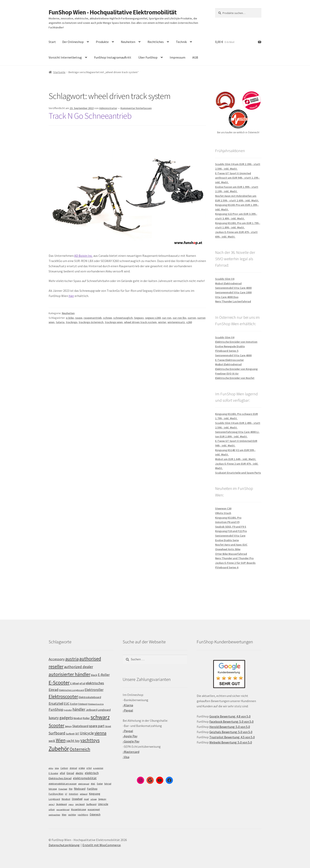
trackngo (72, 322)
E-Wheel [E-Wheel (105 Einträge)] (75, 683)
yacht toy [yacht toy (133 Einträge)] (73, 741)
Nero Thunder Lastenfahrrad (233, 301)
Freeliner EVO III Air (227, 374)
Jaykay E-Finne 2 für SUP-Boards (235, 563)
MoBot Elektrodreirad (228, 364)
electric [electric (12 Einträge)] (79, 773)
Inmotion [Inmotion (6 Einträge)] (74, 794)
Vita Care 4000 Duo (227, 297)
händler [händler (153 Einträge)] (79, 709)
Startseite (59, 72)
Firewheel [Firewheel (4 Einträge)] (63, 789)
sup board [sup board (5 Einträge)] (80, 804)
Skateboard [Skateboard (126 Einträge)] (80, 726)
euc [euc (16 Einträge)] (93, 783)
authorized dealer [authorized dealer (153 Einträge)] (79, 667)
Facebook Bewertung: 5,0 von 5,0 (231, 722)
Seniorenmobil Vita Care (230, 536)
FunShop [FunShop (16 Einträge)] (92, 789)
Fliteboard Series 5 (227, 351)
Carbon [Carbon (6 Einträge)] (64, 768)
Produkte (102, 42)
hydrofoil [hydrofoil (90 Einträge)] (68, 710)
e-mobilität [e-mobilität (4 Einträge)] (98, 768)
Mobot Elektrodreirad (228, 283)
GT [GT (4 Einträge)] (66, 794)
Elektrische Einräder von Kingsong (236, 369)
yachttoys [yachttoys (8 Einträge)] (83, 815)
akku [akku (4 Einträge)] (51, 768)
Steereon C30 (223, 508)
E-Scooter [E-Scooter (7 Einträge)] (53, 773)
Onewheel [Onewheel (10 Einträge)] (77, 799)
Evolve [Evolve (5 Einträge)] (100, 784)
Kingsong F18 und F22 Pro (231, 531)
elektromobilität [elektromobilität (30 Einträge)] (85, 778)
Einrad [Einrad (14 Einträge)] (70, 773)
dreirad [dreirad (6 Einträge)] (73, 768)
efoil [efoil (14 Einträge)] (62, 773)
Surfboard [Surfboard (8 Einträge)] (91, 804)
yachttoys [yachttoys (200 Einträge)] (90, 740)
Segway (139, 318)
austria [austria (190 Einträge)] (72, 659)
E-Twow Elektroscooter (229, 360)
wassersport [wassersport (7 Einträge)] (94, 809)
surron (192, 318)
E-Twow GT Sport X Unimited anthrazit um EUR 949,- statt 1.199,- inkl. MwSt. (237, 178)
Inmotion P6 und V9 (227, 522)
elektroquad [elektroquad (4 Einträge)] (84, 784)
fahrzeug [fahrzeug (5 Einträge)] (53, 789)
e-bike (70, 318)
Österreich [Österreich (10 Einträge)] (95, 815)
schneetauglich (123, 318)
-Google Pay (131, 741)
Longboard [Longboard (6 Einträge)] (54, 799)
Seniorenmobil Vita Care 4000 (233, 288)
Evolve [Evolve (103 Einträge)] (74, 704)
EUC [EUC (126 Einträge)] (67, 704)
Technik (181, 42)
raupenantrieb (93, 318)
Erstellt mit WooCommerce (102, 845)
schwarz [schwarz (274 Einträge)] (100, 717)
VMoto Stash (223, 513)
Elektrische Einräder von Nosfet (235, 378)
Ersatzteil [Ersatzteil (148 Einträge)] (56, 703)
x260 (189, 322)
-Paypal (128, 710)
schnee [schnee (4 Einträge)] (94, 799)
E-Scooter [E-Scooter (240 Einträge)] (59, 682)
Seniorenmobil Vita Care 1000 (233, 292)
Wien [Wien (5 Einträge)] (64, 815)
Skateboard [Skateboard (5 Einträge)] (61, 804)
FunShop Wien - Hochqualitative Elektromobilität (113, 12)
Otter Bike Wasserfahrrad (231, 554)
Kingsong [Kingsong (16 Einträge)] (95, 794)
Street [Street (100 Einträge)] (108, 726)
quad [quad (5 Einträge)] (86, 799)
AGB (195, 57)
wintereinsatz (176, 322)
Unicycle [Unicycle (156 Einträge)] (87, 733)
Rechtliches (156, 42)
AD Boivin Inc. (83, 256)
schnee (107, 318)
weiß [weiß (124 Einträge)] (52, 741)
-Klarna (128, 705)
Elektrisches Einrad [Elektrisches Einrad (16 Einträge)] (60, 778)
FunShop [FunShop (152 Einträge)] (56, 709)
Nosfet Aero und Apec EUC (231, 545)
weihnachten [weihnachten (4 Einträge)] (54, 815)
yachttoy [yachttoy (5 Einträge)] (72, 815)
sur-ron (167, 318)
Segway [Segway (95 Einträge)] (68, 726)
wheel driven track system (140, 322)
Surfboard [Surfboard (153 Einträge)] (57, 733)
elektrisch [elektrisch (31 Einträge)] (92, 773)
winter (162, 322)
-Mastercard (131, 752)
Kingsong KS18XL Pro (228, 518)
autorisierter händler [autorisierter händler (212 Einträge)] (69, 674)
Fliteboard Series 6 (227, 567)
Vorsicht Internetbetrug (65, 57)
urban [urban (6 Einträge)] (52, 809)
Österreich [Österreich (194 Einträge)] (80, 749)
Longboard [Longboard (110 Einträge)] (104, 710)
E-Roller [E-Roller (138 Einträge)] (104, 675)
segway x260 (153, 318)
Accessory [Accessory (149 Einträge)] (57, 659)
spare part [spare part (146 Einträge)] (97, 726)
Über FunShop (148, 57)
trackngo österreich (91, 322)
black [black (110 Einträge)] (94, 675)
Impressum (178, 57)
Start (52, 42)
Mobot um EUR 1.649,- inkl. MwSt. (236, 459)
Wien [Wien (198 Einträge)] (61, 740)
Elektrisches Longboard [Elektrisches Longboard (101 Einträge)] (72, 690)
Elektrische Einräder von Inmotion (236, 342)
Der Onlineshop (73, 42)
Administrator (108, 108)
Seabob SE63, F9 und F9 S (231, 527)
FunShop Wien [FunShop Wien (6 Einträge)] (56, 794)
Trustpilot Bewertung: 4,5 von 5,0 (232, 737)
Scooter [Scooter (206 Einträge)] (56, 725)
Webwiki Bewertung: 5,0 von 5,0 (231, 742)
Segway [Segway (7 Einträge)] (102, 799)
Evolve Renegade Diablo (230, 346)
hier (71, 296)
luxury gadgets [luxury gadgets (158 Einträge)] (61, 718)
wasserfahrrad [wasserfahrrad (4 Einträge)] (63, 810)
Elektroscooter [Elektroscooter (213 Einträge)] (63, 696)
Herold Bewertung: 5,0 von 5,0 (230, 727)
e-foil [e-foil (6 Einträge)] (89, 768)
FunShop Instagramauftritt (113, 57)
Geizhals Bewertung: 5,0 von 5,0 (231, 732)
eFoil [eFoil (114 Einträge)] (82, 683)
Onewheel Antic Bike (228, 549)
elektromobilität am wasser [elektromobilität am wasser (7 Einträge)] (63, 784)
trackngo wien (114, 322)
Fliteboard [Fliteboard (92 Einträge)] (83, 704)
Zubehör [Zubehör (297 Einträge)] (59, 749)
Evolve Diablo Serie (227, 540)
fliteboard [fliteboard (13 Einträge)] (80, 789)
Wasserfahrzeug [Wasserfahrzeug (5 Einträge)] (79, 809)
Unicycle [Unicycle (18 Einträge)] (103, 804)
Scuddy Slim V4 (225, 279)
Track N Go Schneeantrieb (90, 116)
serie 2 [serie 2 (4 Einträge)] (52, 804)
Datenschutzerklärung (64, 845)
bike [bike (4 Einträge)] (57, 768)
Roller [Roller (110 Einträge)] (86, 718)
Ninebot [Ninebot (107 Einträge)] (78, 718)
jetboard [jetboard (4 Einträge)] (84, 794)
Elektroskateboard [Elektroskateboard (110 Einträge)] (90, 697)
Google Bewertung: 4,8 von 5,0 (230, 716)
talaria (60, 322)
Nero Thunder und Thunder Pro (234, 558)
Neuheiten (128, 42)
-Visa (126, 757)
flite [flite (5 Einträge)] (71, 789)
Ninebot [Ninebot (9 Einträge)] (66, 799)
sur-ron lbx (180, 318)
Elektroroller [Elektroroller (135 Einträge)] (94, 690)
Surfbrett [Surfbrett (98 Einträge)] (70, 734)
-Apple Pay (130, 736)
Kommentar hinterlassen (136, 108)
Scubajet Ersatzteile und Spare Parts (238, 473)
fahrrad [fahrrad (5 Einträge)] (108, 784)
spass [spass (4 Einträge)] (71, 804)
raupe (79, 318)
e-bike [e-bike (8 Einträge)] (82, 768)
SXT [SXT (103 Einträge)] (77, 734)
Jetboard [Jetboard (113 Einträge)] (91, 710)
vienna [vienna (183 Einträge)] (100, 733)
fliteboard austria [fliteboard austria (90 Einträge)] (96, 704)
